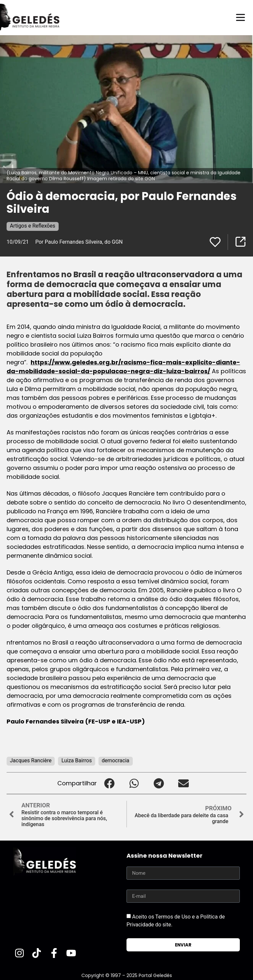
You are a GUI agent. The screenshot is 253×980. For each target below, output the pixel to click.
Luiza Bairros (76, 760)
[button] (109, 783)
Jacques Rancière (31, 760)
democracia (116, 760)
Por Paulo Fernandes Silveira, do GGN (79, 242)
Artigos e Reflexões (33, 226)
